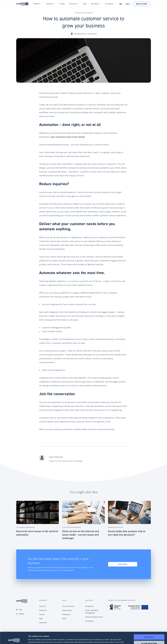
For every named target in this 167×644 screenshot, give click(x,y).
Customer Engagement (84, 13)
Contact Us (43, 610)
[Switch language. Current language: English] (121, 4)
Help (20, 610)
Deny (149, 638)
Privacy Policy (67, 610)
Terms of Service (68, 606)
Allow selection (149, 631)
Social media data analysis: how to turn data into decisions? (127, 533)
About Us (43, 606)
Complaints (66, 614)
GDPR (64, 619)
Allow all (149, 625)
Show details (113, 640)
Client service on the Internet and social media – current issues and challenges (80, 535)
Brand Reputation (116, 527)
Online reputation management (92, 612)
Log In (128, 4)
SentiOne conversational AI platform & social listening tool (22, 4)
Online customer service (94, 617)
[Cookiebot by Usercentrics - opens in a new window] (14, 640)
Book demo (123, 564)
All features (89, 606)
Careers (42, 614)
